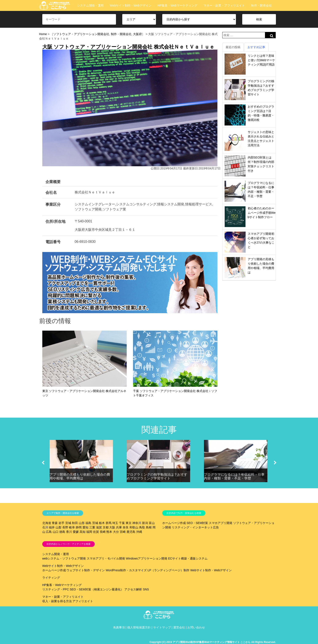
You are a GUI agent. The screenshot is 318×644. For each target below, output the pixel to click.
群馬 (109, 523)
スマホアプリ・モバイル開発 (106, 558)
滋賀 (99, 527)
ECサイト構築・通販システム (188, 558)
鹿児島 (131, 532)
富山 (152, 523)
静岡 (79, 527)
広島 (49, 532)
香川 (69, 532)
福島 (88, 523)
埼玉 (115, 523)
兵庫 (119, 527)
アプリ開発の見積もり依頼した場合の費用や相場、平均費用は (80, 476)
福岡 (89, 532)
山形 (82, 523)
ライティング (51, 578)
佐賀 (96, 532)
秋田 (75, 523)
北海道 (47, 523)
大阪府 (137, 34)
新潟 (145, 523)
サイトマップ (162, 627)
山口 (56, 532)
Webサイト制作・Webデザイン (131, 5)
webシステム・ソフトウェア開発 (64, 558)
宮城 (68, 523)
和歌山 (134, 527)
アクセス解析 (133, 589)
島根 (149, 527)
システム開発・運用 (90, 5)
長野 (65, 527)
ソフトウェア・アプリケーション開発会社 (81, 34)
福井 (52, 527)
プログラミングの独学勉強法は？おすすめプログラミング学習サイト (157, 476)
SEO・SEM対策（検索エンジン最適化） (97, 589)
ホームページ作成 (174, 523)
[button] (43, 463)
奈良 (126, 527)
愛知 (85, 527)
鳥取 (142, 527)
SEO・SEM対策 (197, 523)
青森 (55, 523)
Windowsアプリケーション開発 (147, 558)
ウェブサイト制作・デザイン (86, 570)
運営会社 (179, 627)
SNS (146, 589)
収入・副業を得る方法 (57, 601)
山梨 (59, 527)
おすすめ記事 (256, 47)
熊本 (109, 532)
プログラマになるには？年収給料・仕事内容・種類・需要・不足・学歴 (234, 476)
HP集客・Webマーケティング (177, 5)
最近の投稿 (233, 47)
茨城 (95, 523)
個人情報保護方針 (139, 627)
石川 (45, 527)
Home (43, 34)
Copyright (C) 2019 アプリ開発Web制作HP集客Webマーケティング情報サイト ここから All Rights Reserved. (213, 642)
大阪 (112, 527)
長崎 (103, 532)
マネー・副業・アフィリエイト (224, 5)
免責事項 (119, 627)
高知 (82, 532)
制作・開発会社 (261, 5)
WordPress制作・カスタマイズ (126, 570)
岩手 (61, 523)
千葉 (122, 523)
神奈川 (137, 523)
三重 (92, 527)
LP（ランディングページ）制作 (168, 570)
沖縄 (139, 532)
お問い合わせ (196, 627)
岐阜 (72, 527)
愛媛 (76, 532)
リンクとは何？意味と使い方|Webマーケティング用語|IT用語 (261, 60)
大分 (116, 532)
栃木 (102, 523)
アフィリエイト (83, 601)
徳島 (62, 532)
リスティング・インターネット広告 (195, 527)
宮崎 (123, 532)
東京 (129, 523)
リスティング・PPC (56, 589)
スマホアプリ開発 (221, 523)
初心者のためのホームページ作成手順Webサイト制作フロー (262, 213)
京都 (106, 527)
